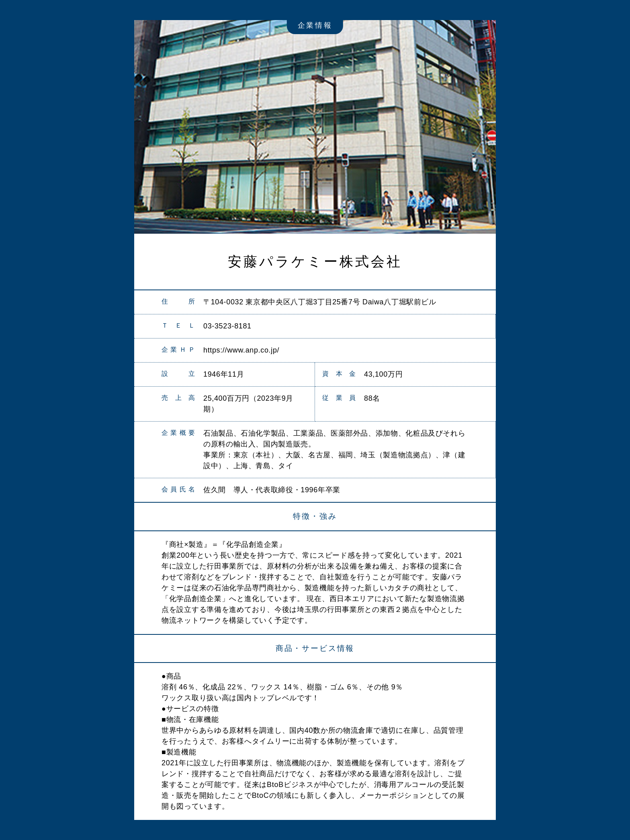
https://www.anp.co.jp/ (241, 350)
